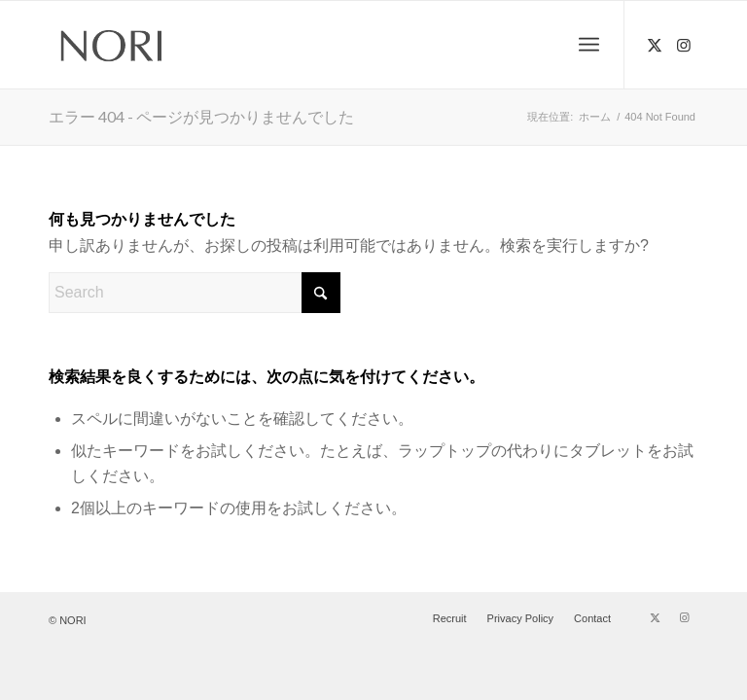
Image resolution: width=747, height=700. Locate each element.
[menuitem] (589, 45)
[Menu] (589, 45)
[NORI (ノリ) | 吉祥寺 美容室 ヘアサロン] (112, 45)
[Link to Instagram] (684, 45)
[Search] (195, 293)
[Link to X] (655, 45)
